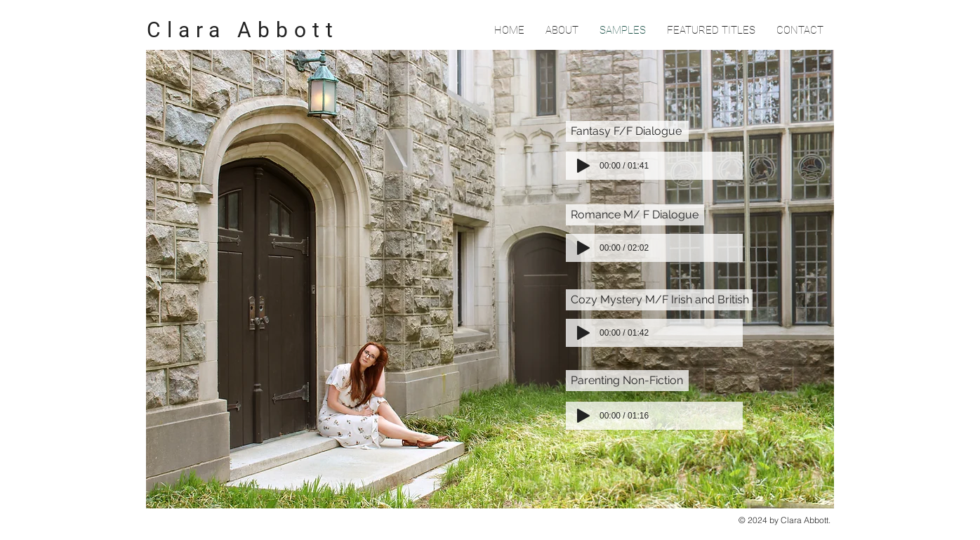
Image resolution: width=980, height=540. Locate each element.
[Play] (583, 416)
